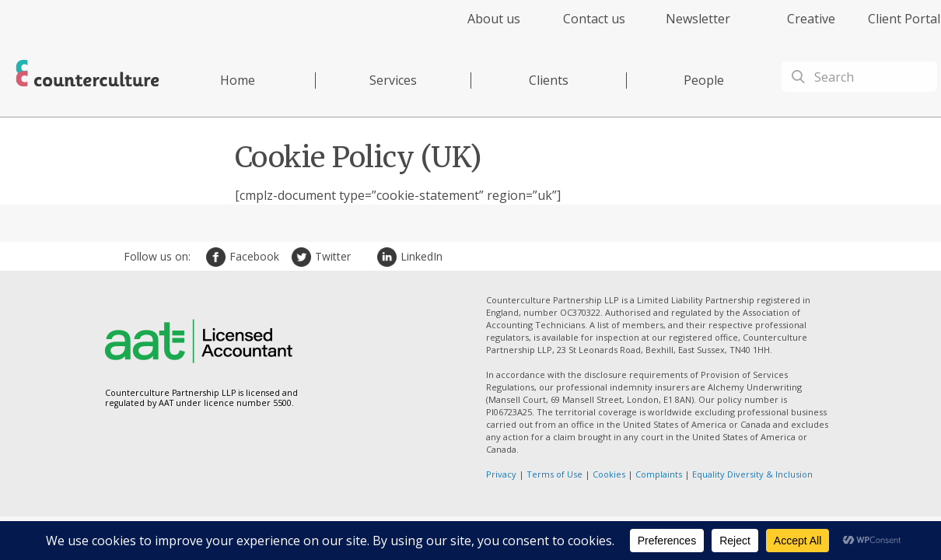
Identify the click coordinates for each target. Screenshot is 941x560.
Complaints (659, 474)
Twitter (303, 257)
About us (494, 19)
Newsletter (698, 19)
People (704, 80)
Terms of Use (554, 474)
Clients (549, 80)
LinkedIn (389, 257)
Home (238, 80)
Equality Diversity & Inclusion (752, 474)
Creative (811, 19)
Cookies (609, 474)
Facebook (218, 257)
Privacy (501, 474)
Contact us (594, 19)
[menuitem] (480, 28)
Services (393, 80)
